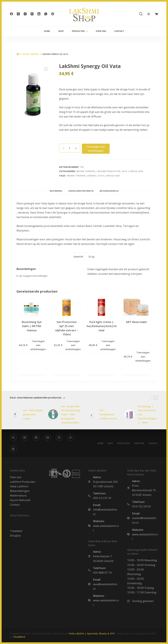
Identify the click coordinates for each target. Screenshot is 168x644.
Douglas (15, 535)
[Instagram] (25, 14)
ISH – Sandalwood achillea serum (108, 414)
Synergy (92, 176)
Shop (61, 31)
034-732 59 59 (141, 506)
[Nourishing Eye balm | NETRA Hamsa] (32, 307)
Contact (119, 31)
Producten (80, 31)
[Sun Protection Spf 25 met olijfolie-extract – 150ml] (67, 307)
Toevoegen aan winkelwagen (96, 149)
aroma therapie (76, 176)
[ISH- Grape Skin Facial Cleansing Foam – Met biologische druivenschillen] (53, 414)
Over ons (101, 31)
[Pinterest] (53, 14)
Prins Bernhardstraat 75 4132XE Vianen (144, 490)
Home (47, 31)
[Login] (149, 14)
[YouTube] (32, 14)
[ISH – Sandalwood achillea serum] (91, 414)
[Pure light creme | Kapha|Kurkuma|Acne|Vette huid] (101, 307)
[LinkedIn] (39, 14)
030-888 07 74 (102, 572)
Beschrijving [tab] (56, 191)
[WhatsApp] (46, 14)
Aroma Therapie (86, 171)
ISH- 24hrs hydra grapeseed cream (33, 414)
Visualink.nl (19, 637)
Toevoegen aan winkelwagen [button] (38, 345)
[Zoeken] (141, 14)
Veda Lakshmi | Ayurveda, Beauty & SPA (92, 633)
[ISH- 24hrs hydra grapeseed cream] (15, 414)
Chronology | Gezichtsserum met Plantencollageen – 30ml (147, 414)
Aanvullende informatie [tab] (81, 191)
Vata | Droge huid (132, 171)
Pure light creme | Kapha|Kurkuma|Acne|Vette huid (101, 326)
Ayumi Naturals (20, 500)
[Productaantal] (70, 148)
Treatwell (16, 531)
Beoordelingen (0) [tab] (109, 191)
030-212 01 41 (102, 498)
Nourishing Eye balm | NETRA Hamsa (32, 326)
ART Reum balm (136, 322)
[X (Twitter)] (18, 14)
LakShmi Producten (108, 171)
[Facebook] (11, 14)
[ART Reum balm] (136, 307)
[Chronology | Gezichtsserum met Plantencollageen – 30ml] (130, 414)
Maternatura (18, 495)
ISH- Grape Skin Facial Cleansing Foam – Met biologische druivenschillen (71, 414)
